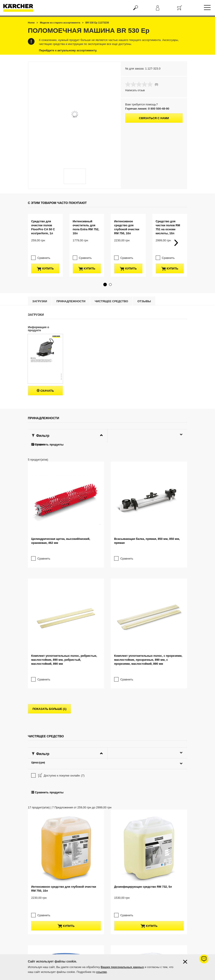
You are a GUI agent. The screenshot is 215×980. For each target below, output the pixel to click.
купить (45, 260)
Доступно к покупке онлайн (61, 697)
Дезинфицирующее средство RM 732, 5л (143, 808)
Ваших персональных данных (122, 967)
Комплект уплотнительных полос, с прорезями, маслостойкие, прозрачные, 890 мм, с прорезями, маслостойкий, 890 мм (148, 581)
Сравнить (44, 249)
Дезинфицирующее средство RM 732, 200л (62, 935)
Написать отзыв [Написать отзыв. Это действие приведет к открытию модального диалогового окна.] (135, 90)
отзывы (144, 292)
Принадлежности (71, 292)
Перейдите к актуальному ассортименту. (68, 50)
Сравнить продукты (47, 436)
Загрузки (40, 292)
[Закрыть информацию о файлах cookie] (185, 962)
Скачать (45, 382)
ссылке (102, 972)
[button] (105, 276)
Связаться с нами (154, 118)
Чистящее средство (111, 292)
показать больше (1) (49, 630)
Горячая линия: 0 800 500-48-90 (147, 109)
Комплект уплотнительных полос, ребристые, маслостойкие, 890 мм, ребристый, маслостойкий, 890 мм (64, 581)
